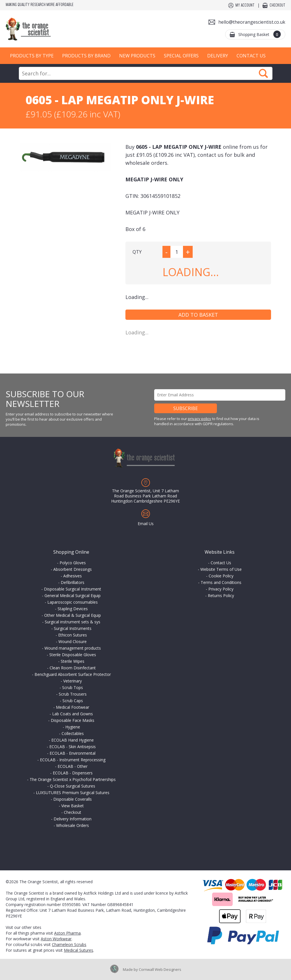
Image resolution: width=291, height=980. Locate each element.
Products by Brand (86, 56)
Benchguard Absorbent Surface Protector (73, 674)
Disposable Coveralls (73, 799)
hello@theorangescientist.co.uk (252, 22)
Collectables (73, 733)
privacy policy (200, 419)
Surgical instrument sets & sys (73, 622)
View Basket (73, 806)
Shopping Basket (260, 34)
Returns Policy (221, 596)
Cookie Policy (221, 576)
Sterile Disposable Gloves (73, 655)
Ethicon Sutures (73, 635)
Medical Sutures (79, 950)
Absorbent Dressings (73, 569)
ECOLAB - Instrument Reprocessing (73, 760)
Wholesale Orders (73, 825)
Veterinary (73, 681)
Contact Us (251, 56)
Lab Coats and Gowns (73, 714)
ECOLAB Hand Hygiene (73, 740)
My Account (245, 5)
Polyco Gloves (73, 563)
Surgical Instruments (73, 628)
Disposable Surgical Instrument (73, 589)
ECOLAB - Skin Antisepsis (73, 747)
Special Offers (181, 56)
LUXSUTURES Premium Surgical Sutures (73, 793)
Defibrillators (73, 582)
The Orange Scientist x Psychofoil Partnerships (73, 779)
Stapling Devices (73, 609)
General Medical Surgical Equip (73, 596)
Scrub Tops (73, 687)
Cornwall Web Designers (160, 969)
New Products (137, 56)
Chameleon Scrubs (69, 944)
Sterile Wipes (73, 661)
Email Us (146, 524)
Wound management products (73, 648)
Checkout (277, 5)
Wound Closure (73, 641)
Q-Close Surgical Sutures (73, 786)
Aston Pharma (67, 933)
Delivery (218, 56)
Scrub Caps (73, 701)
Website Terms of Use (221, 569)
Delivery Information (73, 819)
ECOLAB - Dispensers (73, 773)
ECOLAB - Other (73, 766)
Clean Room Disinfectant (73, 668)
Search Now (263, 73)
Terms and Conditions (221, 582)
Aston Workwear (56, 939)
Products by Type (32, 56)
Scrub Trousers (73, 694)
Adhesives (73, 576)
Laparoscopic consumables (73, 602)
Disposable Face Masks (73, 720)
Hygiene (73, 727)
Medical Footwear (73, 707)
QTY (137, 252)
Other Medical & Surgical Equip (73, 615)
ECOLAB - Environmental (73, 753)
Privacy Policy (221, 589)
